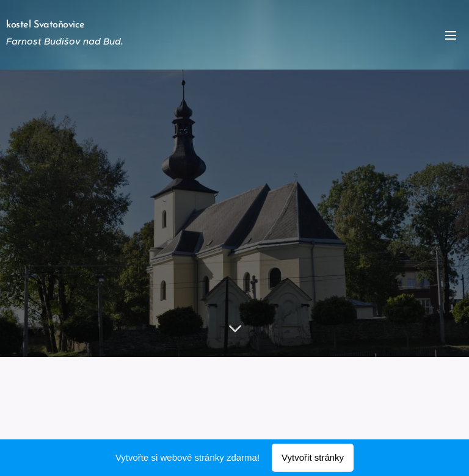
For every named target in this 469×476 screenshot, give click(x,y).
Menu (451, 35)
